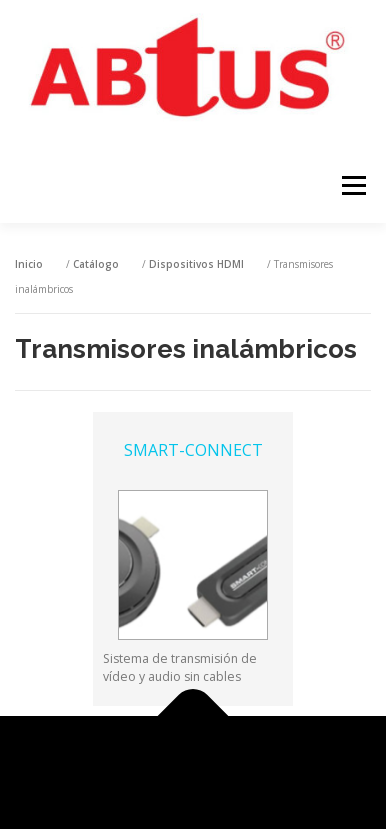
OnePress (264, 762)
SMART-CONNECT (193, 450)
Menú (352, 185)
